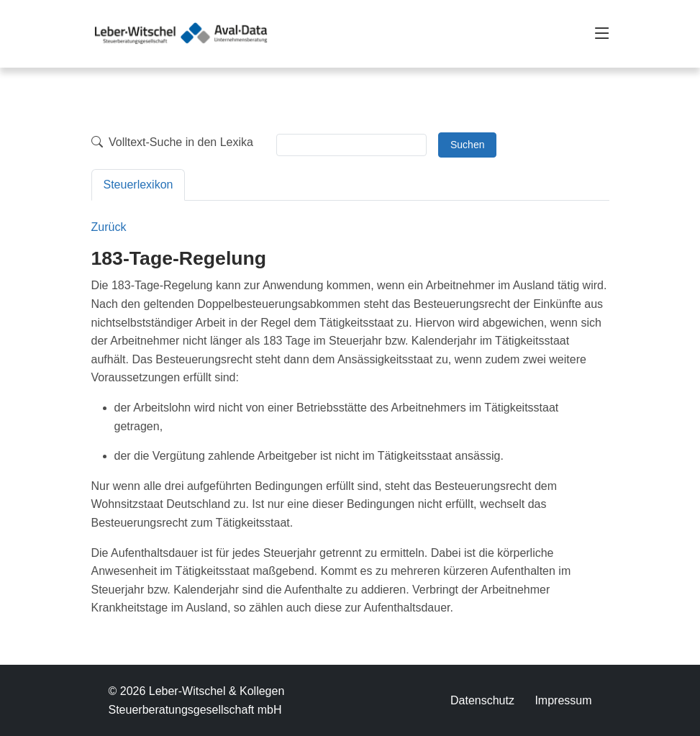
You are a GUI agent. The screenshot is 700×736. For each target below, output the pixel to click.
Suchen (467, 145)
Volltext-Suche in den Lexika (172, 142)
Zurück (109, 227)
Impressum (563, 700)
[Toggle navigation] (602, 34)
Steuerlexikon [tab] (138, 185)
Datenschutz (482, 700)
